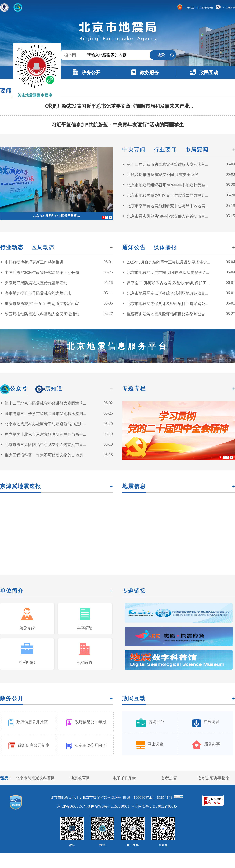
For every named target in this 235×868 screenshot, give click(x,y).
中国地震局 (225, 8)
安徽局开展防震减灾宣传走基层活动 (36, 283)
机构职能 (27, 662)
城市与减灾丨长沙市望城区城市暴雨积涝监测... (45, 414)
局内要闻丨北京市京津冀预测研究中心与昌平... (45, 434)
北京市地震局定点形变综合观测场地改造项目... (168, 293)
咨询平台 (156, 722)
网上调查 (155, 744)
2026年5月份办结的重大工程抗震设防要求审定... (169, 262)
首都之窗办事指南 (214, 778)
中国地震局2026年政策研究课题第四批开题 (42, 273)
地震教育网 (80, 778)
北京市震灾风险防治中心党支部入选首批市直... (168, 216)
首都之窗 (169, 778)
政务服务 (149, 73)
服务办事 (212, 744)
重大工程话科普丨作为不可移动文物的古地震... (45, 455)
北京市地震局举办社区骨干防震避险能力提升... (168, 195)
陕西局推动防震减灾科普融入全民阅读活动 (42, 314)
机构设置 (85, 663)
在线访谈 (211, 722)
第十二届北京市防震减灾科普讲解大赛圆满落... (168, 164)
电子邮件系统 (125, 778)
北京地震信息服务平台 (117, 346)
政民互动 (209, 73)
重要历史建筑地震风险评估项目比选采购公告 (166, 314)
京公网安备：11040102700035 (154, 806)
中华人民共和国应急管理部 (195, 8)
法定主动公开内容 (90, 745)
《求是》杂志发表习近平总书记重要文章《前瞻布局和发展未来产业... (118, 106)
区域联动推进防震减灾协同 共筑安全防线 (163, 175)
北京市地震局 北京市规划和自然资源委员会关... (168, 273)
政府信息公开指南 (32, 722)
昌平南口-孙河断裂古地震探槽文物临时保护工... (168, 283)
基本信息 (85, 628)
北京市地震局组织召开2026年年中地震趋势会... (168, 185)
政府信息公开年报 (90, 722)
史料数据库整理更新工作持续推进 (34, 262)
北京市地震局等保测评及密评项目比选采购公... (168, 304)
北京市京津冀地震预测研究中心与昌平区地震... (168, 206)
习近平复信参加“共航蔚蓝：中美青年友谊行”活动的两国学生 (118, 125)
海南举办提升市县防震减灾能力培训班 (38, 293)
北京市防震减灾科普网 (35, 778)
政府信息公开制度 (34, 745)
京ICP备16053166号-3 (74, 806)
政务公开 (91, 73)
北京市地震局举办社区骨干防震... (57, 216)
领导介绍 (27, 628)
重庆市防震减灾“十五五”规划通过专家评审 (42, 304)
